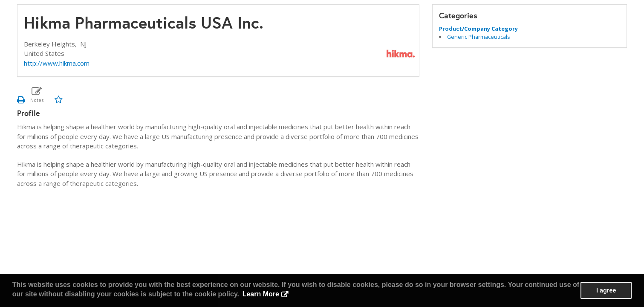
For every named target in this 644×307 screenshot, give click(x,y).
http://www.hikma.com (57, 63)
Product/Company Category (478, 29)
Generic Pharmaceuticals (479, 37)
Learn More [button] (261, 294)
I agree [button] (606, 290)
